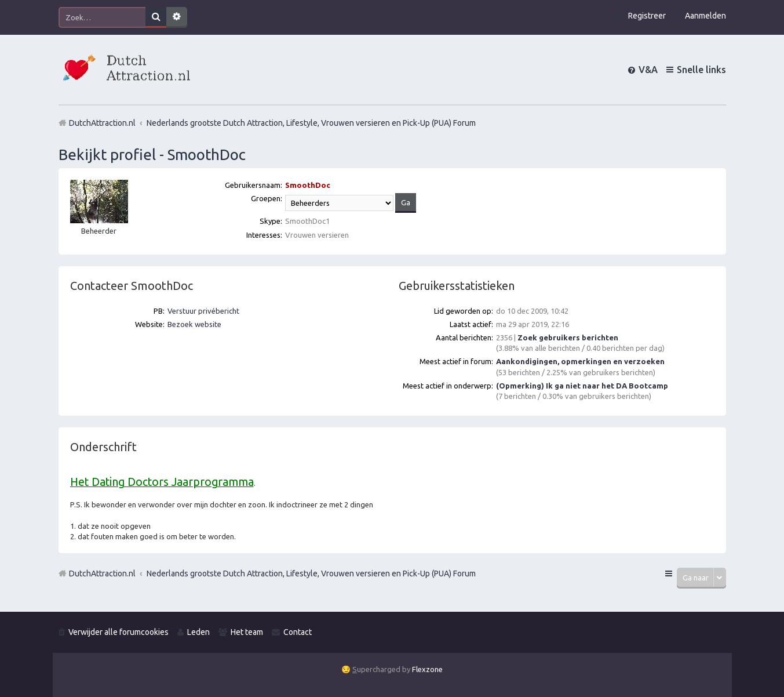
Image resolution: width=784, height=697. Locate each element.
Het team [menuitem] (247, 632)
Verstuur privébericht (203, 311)
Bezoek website (194, 324)
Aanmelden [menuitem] (705, 16)
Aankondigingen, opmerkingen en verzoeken (580, 361)
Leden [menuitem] (198, 632)
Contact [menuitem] (298, 632)
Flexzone (427, 669)
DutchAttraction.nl (102, 573)
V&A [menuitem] (648, 70)
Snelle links (701, 70)
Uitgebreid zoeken (177, 17)
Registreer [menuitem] (647, 16)
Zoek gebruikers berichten (568, 337)
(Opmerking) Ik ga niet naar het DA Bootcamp (582, 386)
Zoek (156, 17)
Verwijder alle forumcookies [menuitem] (118, 632)
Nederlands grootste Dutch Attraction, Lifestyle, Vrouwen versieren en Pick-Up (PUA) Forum (311, 573)
